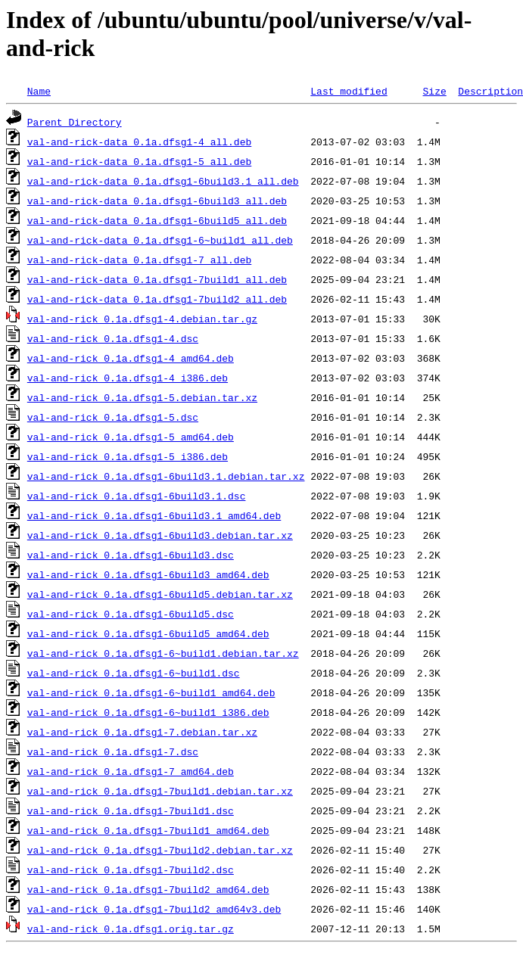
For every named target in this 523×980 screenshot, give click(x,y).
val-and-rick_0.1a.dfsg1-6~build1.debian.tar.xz (163, 653)
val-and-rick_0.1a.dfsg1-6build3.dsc (131, 555)
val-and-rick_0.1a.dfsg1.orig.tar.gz (131, 929)
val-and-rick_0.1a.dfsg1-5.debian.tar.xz (142, 397)
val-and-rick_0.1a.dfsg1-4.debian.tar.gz (142, 319)
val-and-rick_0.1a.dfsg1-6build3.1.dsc (137, 496)
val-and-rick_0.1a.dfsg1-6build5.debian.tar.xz (160, 594)
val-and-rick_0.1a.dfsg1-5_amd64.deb (131, 437)
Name (39, 91)
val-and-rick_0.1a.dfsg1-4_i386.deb (128, 378)
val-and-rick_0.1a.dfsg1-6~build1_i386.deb (148, 712)
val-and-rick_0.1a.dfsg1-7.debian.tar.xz (142, 732)
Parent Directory (75, 122)
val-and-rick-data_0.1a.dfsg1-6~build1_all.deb (160, 240)
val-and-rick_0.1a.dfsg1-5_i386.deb (128, 456)
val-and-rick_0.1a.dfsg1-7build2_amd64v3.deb (154, 909)
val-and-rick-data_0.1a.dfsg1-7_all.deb (139, 260)
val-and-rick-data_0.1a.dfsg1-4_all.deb (139, 142)
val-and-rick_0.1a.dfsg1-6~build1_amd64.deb (151, 692)
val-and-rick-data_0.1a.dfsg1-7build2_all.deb (157, 299)
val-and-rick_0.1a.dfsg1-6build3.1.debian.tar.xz (166, 476)
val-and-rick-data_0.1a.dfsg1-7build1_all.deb (157, 279)
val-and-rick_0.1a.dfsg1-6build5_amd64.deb (148, 633)
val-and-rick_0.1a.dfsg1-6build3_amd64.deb (148, 574)
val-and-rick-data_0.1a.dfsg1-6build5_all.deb (157, 220)
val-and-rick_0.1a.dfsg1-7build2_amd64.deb (148, 889)
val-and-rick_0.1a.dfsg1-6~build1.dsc (134, 673)
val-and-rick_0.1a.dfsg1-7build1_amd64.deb (148, 830)
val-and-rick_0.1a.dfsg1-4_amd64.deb (131, 358)
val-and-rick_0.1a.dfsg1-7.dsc (113, 751)
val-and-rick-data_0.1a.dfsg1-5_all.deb (139, 161)
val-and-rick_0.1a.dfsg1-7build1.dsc (131, 810)
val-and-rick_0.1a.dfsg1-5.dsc (113, 417)
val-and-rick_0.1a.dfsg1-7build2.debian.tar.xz (160, 850)
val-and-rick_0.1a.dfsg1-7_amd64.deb (131, 771)
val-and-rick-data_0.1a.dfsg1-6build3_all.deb (157, 201)
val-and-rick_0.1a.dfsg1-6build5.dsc (131, 614)
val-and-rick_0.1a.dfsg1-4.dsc (113, 338)
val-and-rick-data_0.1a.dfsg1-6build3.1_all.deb (163, 181)
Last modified (349, 91)
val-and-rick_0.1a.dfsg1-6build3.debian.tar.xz (160, 535)
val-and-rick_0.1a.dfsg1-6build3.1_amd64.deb (154, 515)
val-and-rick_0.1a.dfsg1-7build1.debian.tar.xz (160, 791)
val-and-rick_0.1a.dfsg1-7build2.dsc (131, 870)
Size (434, 91)
